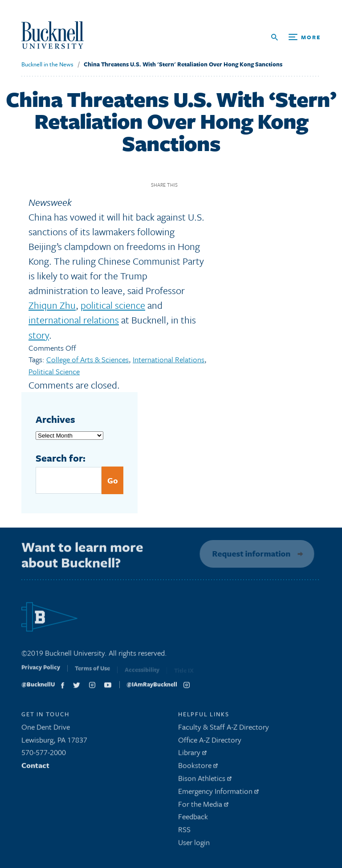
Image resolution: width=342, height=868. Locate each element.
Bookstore (198, 768)
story (39, 335)
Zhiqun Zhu (52, 305)
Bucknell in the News (47, 64)
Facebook (188, 185)
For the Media (203, 806)
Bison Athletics (205, 780)
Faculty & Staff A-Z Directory (224, 729)
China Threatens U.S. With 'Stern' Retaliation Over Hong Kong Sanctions (183, 64)
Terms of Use (92, 672)
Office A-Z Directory (210, 742)
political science (113, 305)
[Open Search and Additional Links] (296, 37)
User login (194, 845)
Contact (35, 768)
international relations (74, 320)
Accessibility (142, 673)
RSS (184, 832)
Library (192, 755)
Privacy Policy (41, 671)
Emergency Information (218, 793)
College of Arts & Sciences (88, 359)
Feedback (193, 819)
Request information (249, 553)
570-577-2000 (44, 755)
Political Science (54, 371)
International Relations (169, 359)
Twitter (203, 185)
